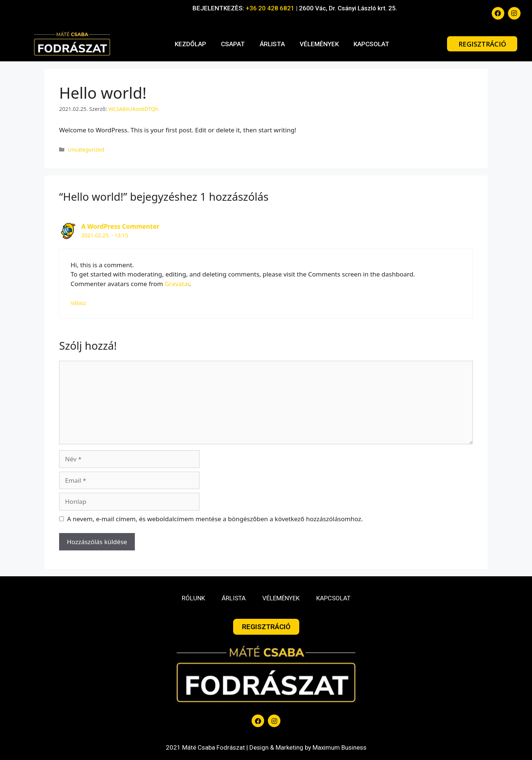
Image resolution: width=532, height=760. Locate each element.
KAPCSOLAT (371, 44)
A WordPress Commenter (120, 226)
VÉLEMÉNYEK (319, 44)
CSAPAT (233, 44)
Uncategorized (86, 150)
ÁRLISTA (272, 44)
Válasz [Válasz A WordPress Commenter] (78, 303)
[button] (482, 44)
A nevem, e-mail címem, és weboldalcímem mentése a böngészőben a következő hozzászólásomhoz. (215, 519)
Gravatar (177, 284)
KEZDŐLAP (190, 44)
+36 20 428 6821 (270, 8)
